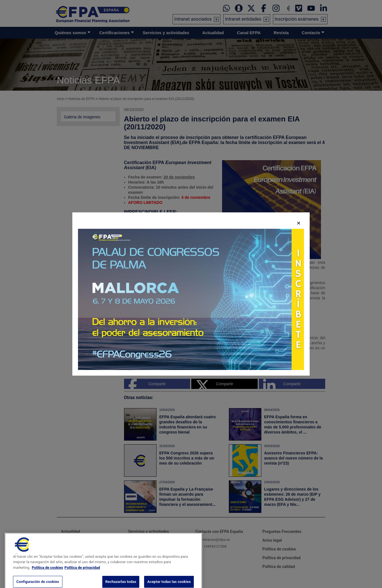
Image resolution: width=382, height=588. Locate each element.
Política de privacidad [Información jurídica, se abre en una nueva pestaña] (82, 575)
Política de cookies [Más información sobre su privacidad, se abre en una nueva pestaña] (48, 575)
